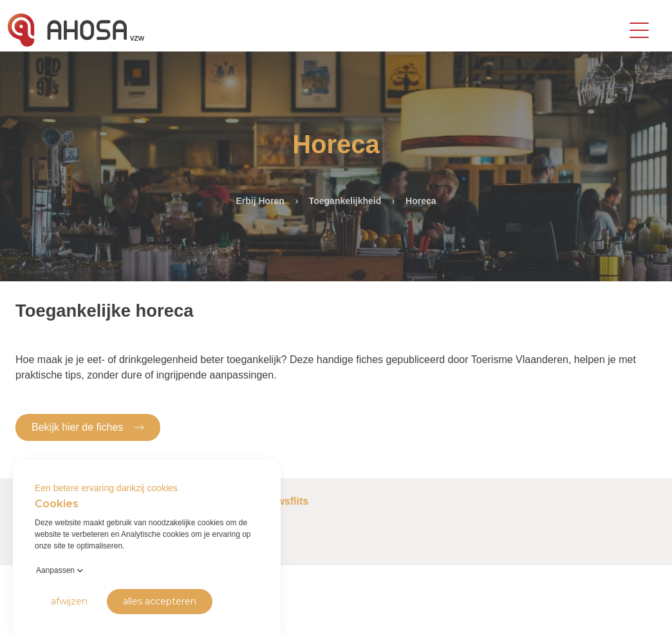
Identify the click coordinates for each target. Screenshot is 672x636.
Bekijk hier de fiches (88, 426)
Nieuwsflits (281, 501)
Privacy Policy (33, 616)
